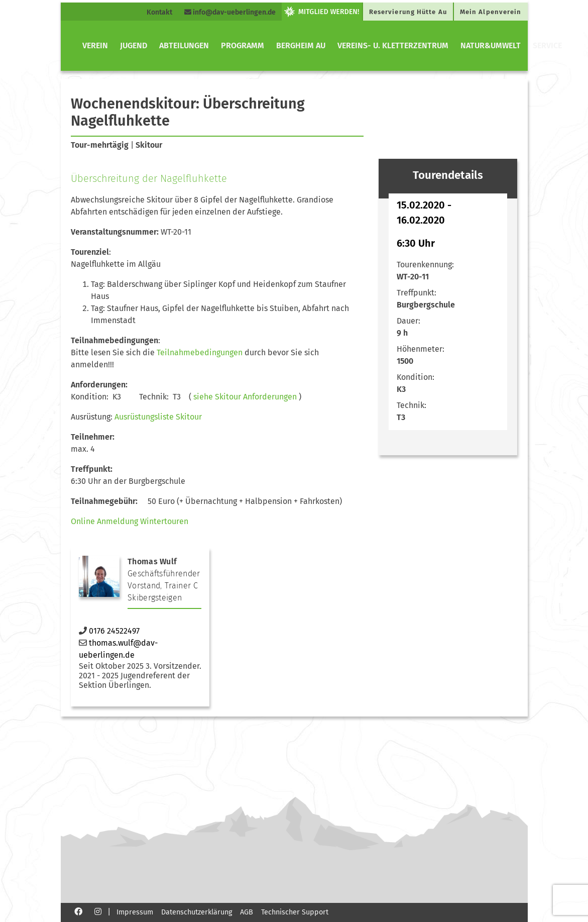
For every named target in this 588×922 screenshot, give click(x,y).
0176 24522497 (114, 631)
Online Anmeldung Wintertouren (130, 521)
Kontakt (159, 12)
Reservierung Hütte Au (408, 12)
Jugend (134, 45)
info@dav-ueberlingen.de (230, 12)
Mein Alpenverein (491, 12)
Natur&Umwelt (491, 45)
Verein (95, 45)
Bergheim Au (301, 45)
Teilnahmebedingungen (200, 352)
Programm (243, 45)
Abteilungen (184, 45)
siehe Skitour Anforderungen (245, 397)
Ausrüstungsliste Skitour (158, 417)
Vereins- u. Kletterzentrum (393, 45)
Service (547, 45)
